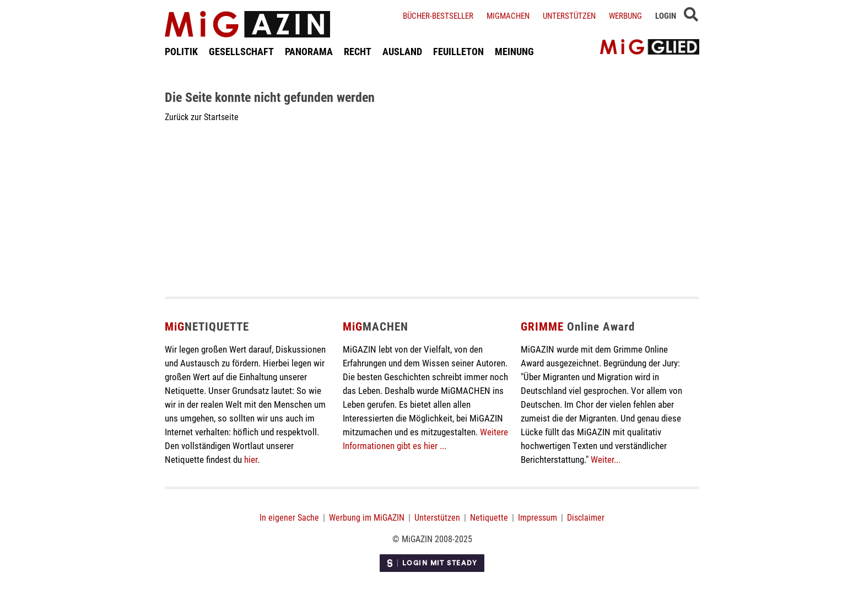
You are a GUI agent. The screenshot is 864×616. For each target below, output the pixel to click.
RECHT (358, 51)
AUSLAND (402, 51)
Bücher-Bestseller (438, 15)
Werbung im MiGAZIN (367, 517)
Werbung (625, 15)
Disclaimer (586, 517)
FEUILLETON (458, 51)
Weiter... (606, 459)
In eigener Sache (289, 517)
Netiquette (489, 517)
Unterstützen (569, 15)
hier (251, 459)
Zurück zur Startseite (202, 117)
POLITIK (181, 51)
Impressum (538, 517)
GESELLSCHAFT (241, 51)
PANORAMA (309, 51)
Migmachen (508, 15)
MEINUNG (514, 51)
